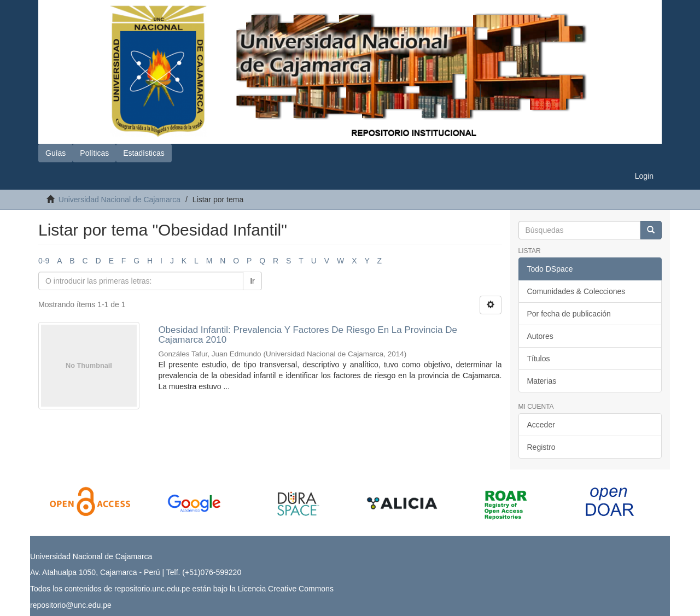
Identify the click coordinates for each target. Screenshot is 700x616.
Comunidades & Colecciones (576, 291)
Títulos (539, 359)
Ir (252, 281)
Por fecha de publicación (569, 314)
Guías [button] (56, 153)
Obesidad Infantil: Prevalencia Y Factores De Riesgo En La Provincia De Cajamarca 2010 (308, 335)
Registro (541, 447)
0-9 (44, 261)
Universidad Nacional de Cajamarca (119, 200)
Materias (542, 381)
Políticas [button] (94, 153)
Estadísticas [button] (144, 153)
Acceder (541, 425)
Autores (540, 336)
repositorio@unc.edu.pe (71, 605)
